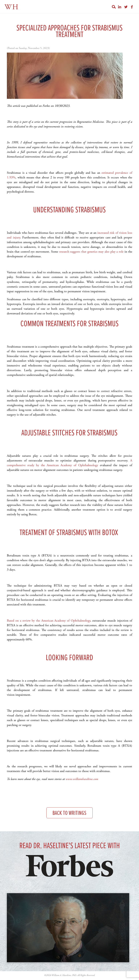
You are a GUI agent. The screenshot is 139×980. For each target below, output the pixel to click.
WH (12, 7)
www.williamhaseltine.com (82, 779)
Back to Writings (69, 813)
